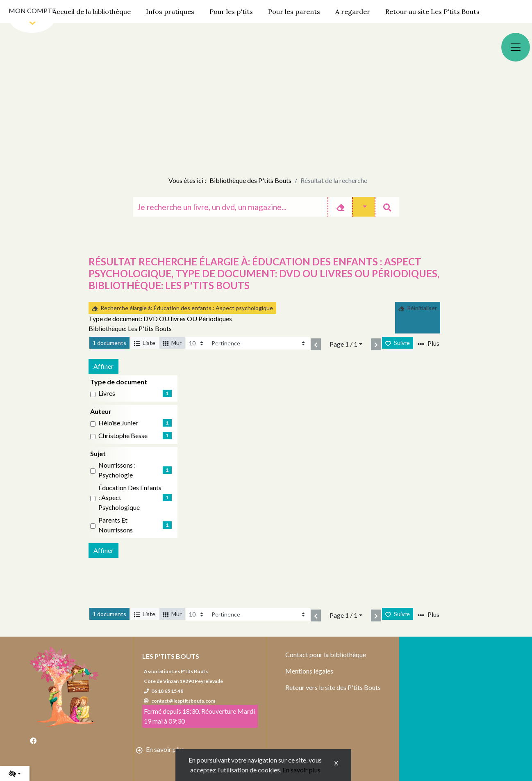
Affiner (103, 366)
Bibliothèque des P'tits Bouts (250, 180)
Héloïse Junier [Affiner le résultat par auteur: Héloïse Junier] (118, 423)
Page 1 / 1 (343, 344)
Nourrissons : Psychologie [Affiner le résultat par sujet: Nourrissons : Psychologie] (117, 470)
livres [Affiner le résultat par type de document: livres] (107, 393)
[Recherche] (231, 207)
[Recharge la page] (197, 343)
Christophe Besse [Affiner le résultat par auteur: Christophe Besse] (123, 435)
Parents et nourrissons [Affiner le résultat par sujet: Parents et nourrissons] (116, 525)
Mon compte (32, 10)
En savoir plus (301, 770)
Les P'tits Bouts (171, 656)
